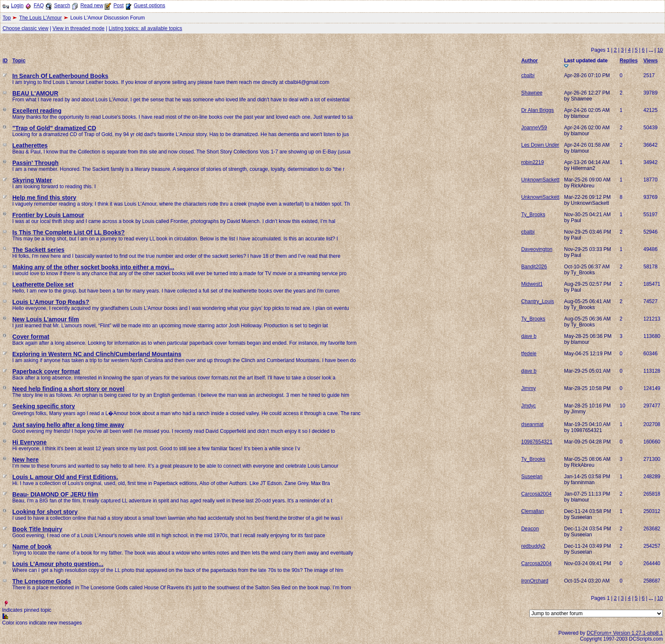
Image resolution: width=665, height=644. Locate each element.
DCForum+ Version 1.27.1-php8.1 (625, 633)
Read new (92, 6)
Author (529, 61)
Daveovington (537, 249)
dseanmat (532, 424)
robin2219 (532, 162)
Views (651, 61)
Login (17, 6)
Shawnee (532, 93)
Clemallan (532, 511)
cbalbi (528, 75)
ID (5, 61)
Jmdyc (529, 406)
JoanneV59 (534, 128)
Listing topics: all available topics (145, 28)
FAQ (39, 6)
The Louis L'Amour (40, 18)
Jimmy (529, 388)
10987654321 (537, 442)
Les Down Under (540, 145)
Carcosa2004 (536, 494)
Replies (629, 61)
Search (62, 6)
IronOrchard (535, 581)
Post (118, 6)
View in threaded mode (79, 28)
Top (7, 18)
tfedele (529, 354)
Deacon (530, 529)
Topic (19, 61)
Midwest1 (532, 284)
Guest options (149, 6)
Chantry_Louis (538, 301)
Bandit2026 (534, 267)
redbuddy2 (533, 546)
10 (660, 50)
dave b (529, 336)
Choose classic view (25, 28)
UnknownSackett (540, 180)
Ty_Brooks (533, 215)
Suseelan (532, 477)
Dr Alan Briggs (538, 110)
